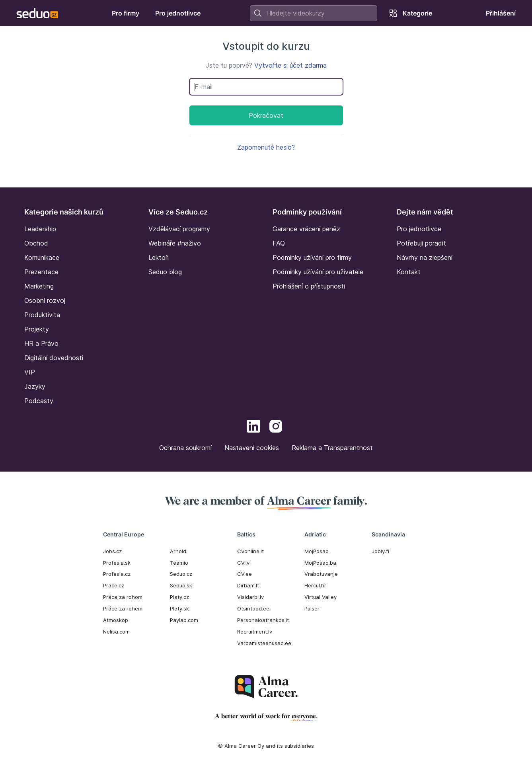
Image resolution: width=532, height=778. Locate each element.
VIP (30, 372)
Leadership (40, 229)
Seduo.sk (181, 585)
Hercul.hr (315, 585)
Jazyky (35, 386)
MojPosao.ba (320, 563)
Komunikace (42, 257)
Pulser (312, 608)
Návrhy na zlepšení (425, 257)
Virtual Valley (321, 597)
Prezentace (41, 272)
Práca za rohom (123, 597)
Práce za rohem (123, 608)
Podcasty (39, 401)
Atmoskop (116, 620)
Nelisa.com (116, 632)
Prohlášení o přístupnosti (309, 286)
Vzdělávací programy (179, 229)
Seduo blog (165, 272)
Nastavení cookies (252, 448)
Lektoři (159, 257)
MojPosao (317, 551)
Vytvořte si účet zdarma (290, 65)
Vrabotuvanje (321, 574)
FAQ (279, 243)
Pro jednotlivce (419, 229)
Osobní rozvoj (45, 300)
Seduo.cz (181, 574)
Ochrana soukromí (185, 448)
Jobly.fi (380, 551)
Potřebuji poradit (421, 243)
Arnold (178, 551)
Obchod (36, 243)
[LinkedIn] (253, 427)
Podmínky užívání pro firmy (312, 257)
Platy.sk (179, 608)
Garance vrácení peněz (306, 229)
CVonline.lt (250, 551)
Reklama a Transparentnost (332, 448)
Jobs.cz (112, 551)
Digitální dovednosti (54, 358)
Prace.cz (114, 585)
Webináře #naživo (175, 243)
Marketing (39, 286)
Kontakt (409, 272)
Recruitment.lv (255, 632)
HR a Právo (41, 343)
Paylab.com (184, 620)
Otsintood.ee (253, 608)
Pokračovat (266, 115)
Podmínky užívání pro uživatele (318, 272)
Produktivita (42, 315)
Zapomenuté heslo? (266, 147)
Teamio (179, 563)
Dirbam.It (248, 585)
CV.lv (243, 563)
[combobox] (314, 13)
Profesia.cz (117, 574)
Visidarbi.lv (250, 597)
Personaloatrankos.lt (263, 620)
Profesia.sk (117, 563)
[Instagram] (276, 427)
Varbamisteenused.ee (264, 643)
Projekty (37, 329)
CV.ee (245, 574)
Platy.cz (179, 597)
